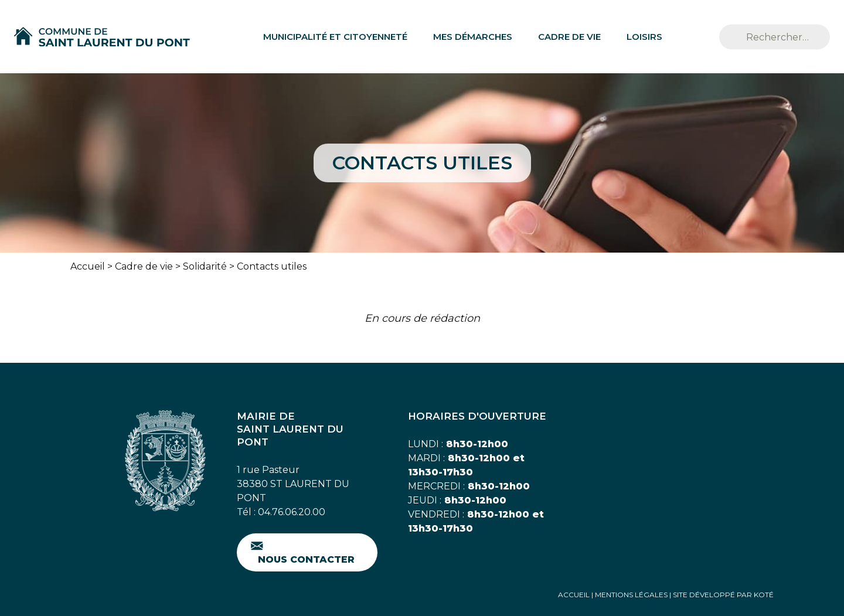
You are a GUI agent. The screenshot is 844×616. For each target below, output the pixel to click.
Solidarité (205, 266)
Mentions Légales (631, 595)
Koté (764, 595)
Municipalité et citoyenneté (335, 37)
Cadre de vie (569, 37)
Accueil (88, 266)
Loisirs (644, 37)
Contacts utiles (272, 266)
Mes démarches (473, 37)
